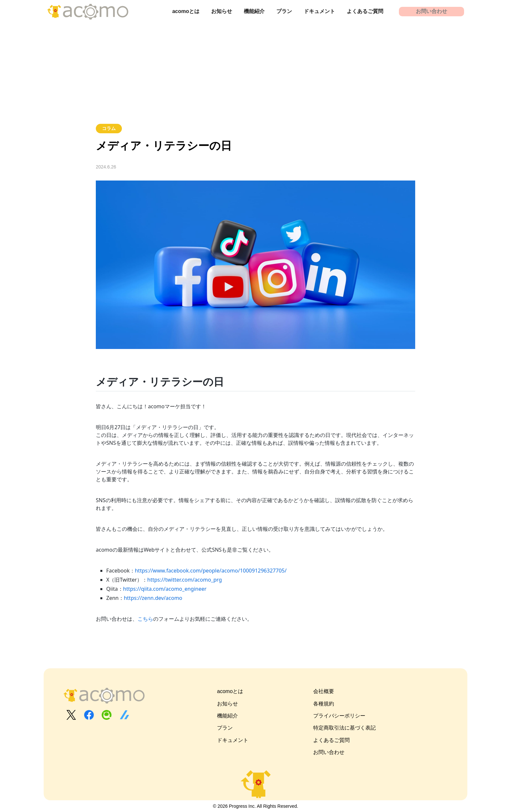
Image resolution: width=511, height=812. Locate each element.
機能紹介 (254, 11)
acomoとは (186, 11)
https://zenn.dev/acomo (153, 598)
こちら (145, 619)
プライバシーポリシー (339, 716)
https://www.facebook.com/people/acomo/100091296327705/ (211, 571)
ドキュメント (319, 11)
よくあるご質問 (365, 11)
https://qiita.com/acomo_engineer (165, 589)
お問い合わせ (431, 11)
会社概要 (324, 691)
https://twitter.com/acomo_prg (185, 580)
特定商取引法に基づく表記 (344, 728)
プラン (284, 11)
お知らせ (222, 11)
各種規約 (324, 704)
